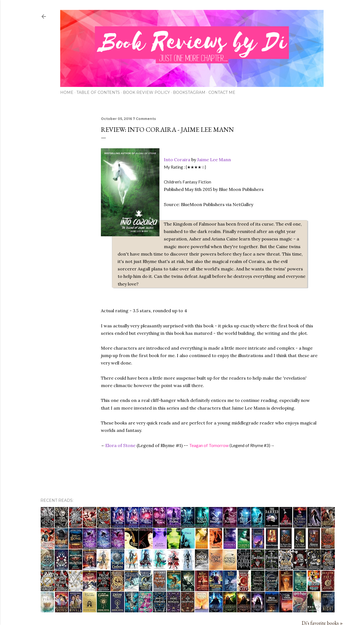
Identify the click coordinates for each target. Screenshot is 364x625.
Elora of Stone (120, 445)
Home (67, 92)
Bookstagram (189, 92)
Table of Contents (98, 92)
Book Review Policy (146, 92)
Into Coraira (177, 160)
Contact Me (222, 92)
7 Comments (144, 119)
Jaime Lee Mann (214, 160)
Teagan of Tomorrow (209, 445)
